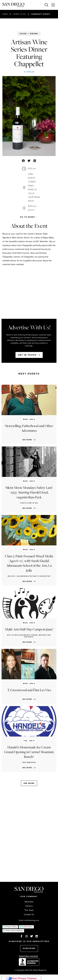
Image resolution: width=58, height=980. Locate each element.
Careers (29, 906)
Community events (40, 14)
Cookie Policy (27, 927)
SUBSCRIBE (29, 948)
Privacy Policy (11, 927)
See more (29, 783)
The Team (29, 910)
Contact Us (29, 915)
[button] (23, 161)
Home (5, 14)
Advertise (29, 902)
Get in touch (27, 355)
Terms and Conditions (14, 931)
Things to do (19, 14)
